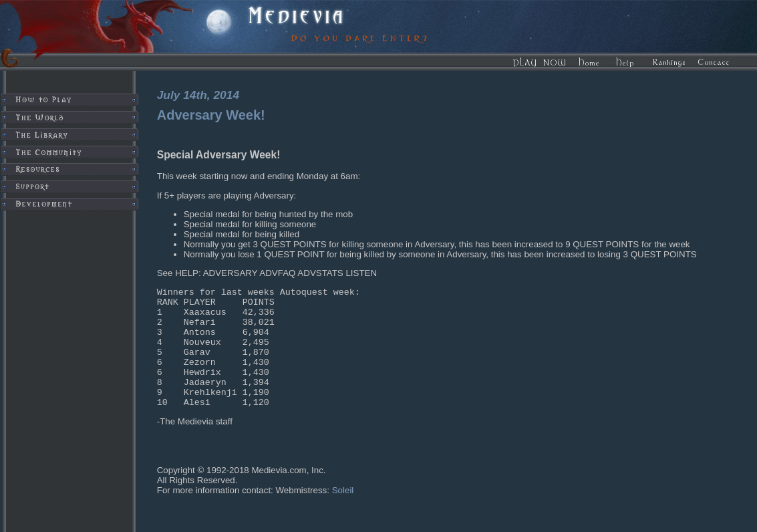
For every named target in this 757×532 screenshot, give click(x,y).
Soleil (343, 514)
